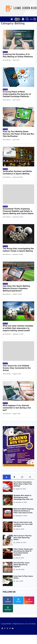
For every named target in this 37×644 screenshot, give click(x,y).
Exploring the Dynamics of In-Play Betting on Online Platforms (18, 56)
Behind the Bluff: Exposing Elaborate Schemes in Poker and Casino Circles (24, 511)
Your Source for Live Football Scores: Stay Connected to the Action (17, 368)
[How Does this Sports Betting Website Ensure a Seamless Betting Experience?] (18, 271)
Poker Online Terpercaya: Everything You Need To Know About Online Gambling (23, 552)
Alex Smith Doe (7, 60)
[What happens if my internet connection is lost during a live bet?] (18, 391)
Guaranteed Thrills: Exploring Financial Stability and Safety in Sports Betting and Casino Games (18, 211)
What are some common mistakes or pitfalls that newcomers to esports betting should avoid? (18, 328)
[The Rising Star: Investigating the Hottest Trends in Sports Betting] (18, 234)
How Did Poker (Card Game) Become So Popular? (21, 565)
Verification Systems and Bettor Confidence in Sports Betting (17, 173)
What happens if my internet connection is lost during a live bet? (17, 408)
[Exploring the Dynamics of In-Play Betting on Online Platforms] (18, 40)
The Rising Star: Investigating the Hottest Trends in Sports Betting (18, 250)
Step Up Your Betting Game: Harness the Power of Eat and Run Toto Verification (18, 134)
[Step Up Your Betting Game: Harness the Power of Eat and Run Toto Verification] (18, 117)
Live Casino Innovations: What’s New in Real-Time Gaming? (23, 484)
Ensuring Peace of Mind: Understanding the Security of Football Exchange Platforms (17, 94)
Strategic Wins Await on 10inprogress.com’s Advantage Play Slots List (23, 497)
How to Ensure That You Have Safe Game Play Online (23, 538)
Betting (5, 52)
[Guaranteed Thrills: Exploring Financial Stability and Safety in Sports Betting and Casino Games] (18, 194)
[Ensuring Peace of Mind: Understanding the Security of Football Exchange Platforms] (18, 77)
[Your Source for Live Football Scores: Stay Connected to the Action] (18, 351)
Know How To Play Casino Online (23, 577)
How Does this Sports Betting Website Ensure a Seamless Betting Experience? (16, 289)
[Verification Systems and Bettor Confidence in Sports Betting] (18, 157)
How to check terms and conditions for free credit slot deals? (23, 524)
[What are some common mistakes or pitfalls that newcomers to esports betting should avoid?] (18, 311)
